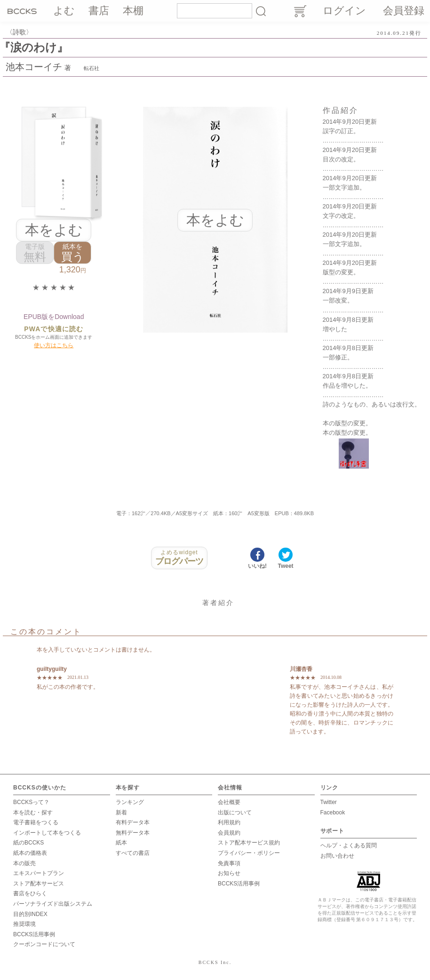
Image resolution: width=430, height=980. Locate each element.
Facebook (333, 813)
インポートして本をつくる (47, 833)
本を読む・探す (33, 813)
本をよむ (54, 230)
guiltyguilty (52, 669)
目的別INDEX (30, 914)
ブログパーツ (179, 558)
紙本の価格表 (30, 853)
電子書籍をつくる (36, 822)
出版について (235, 813)
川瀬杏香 (301, 669)
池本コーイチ (34, 67)
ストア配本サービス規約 (249, 843)
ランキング (130, 802)
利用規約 (229, 822)
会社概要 (229, 802)
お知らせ (229, 873)
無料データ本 (133, 833)
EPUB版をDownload (54, 317)
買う (72, 253)
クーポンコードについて (44, 944)
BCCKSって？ (31, 802)
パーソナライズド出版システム (53, 904)
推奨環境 (24, 924)
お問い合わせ (337, 856)
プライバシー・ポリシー (249, 853)
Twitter (329, 802)
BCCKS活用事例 (34, 934)
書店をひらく (30, 893)
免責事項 (229, 863)
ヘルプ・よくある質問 (349, 845)
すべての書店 (133, 853)
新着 (121, 813)
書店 (99, 11)
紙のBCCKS (28, 843)
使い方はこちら (54, 345)
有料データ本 (133, 822)
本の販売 (24, 863)
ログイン (344, 11)
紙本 (121, 843)
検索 (261, 11)
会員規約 (229, 833)
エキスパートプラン (39, 873)
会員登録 (404, 11)
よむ (64, 11)
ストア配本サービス (39, 884)
